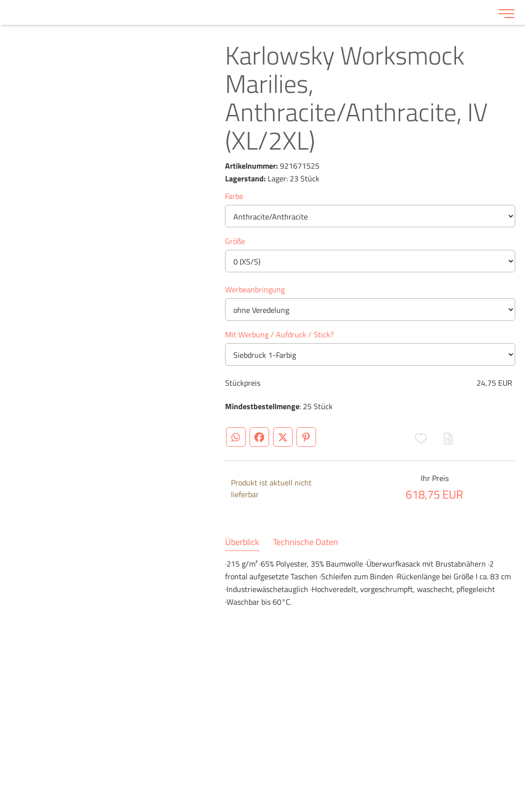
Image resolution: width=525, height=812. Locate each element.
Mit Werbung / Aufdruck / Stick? (279, 334)
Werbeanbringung (255, 289)
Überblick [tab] (242, 542)
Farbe (234, 196)
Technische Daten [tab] (306, 542)
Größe (235, 241)
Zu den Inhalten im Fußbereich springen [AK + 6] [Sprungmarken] (0, 0)
